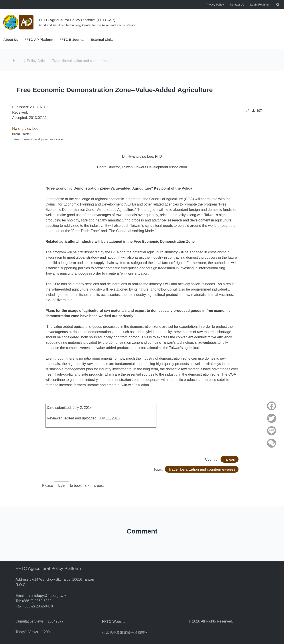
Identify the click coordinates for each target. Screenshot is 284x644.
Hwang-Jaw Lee (25, 128)
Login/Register (260, 5)
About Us (11, 40)
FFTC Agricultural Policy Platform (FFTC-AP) (79, 20)
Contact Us (237, 5)
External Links (107, 40)
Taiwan (230, 459)
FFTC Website (113, 621)
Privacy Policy (215, 5)
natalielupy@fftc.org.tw (46, 595)
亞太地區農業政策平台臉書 (125, 631)
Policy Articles (38, 61)
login (61, 485)
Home (18, 61)
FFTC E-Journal (75, 40)
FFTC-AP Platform (40, 40)
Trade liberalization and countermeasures (203, 469)
